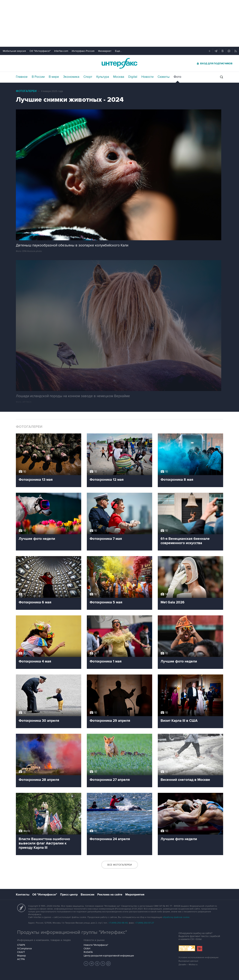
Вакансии (87, 895)
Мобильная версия (14, 51)
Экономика (71, 77)
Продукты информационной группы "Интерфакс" (72, 932)
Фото (177, 77)
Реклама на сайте (110, 895)
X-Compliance (24, 949)
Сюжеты (164, 77)
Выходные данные (188, 961)
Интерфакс (119, 63)
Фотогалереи (26, 91)
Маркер (21, 956)
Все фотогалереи (120, 865)
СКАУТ (21, 952)
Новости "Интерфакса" (96, 945)
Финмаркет (105, 51)
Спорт (88, 77)
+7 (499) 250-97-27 (145, 923)
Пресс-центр (69, 895)
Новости (147, 77)
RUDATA (88, 952)
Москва (119, 77)
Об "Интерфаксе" (40, 51)
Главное (22, 77)
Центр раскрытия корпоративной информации (109, 956)
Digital (133, 77)
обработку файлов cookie (176, 917)
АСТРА (21, 959)
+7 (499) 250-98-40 (118, 923)
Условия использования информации (198, 957)
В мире (54, 77)
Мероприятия (135, 895)
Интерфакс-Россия (83, 51)
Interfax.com (61, 51)
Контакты (23, 895)
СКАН (87, 949)
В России (38, 77)
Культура (103, 77)
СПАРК (21, 945)
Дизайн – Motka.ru (188, 965)
